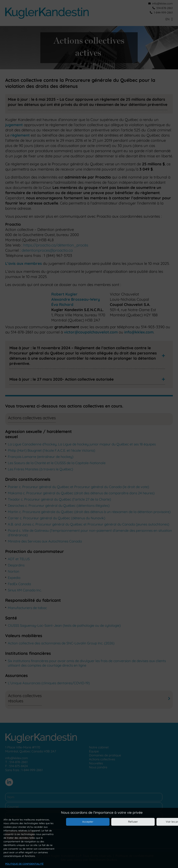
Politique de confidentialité (24, 864)
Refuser (133, 822)
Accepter (88, 822)
